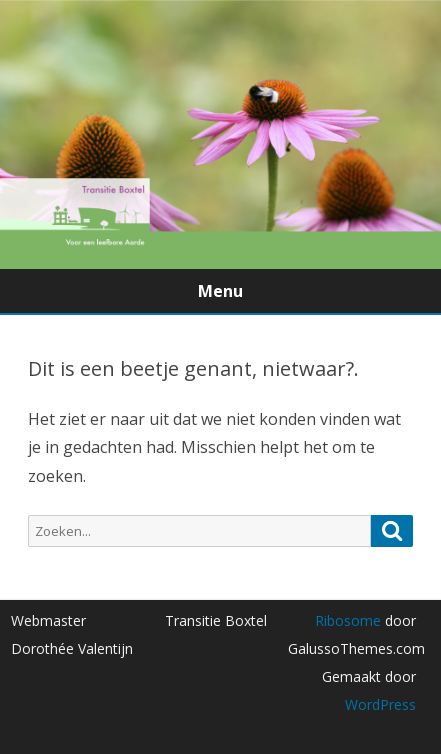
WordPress (380, 704)
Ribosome (348, 620)
